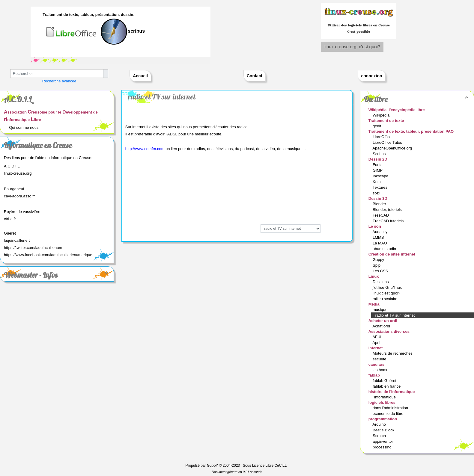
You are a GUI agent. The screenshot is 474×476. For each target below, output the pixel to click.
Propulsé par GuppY (202, 466)
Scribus (380, 154)
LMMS (379, 237)
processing (383, 447)
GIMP (378, 170)
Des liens (381, 282)
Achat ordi (382, 326)
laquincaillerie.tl (17, 240)
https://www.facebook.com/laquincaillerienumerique (48, 255)
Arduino (380, 424)
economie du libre (389, 414)
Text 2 (35, 60)
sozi (377, 193)
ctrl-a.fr (10, 219)
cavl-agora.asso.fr (19, 196)
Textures (381, 187)
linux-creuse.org (18, 173)
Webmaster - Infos (57, 275)
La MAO (380, 243)
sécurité (380, 359)
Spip (377, 265)
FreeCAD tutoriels (389, 221)
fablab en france (387, 386)
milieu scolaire (386, 299)
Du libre (417, 99)
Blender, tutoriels (388, 210)
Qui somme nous (24, 127)
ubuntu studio (385, 249)
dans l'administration (391, 408)
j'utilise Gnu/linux (388, 287)
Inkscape (381, 176)
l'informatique (385, 397)
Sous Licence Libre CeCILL (265, 466)
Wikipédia (382, 115)
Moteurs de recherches (393, 353)
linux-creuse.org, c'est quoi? (352, 47)
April (377, 343)
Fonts (378, 165)
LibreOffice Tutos (388, 142)
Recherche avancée (59, 81)
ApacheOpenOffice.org (393, 148)
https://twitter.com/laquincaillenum (33, 248)
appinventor (383, 441)
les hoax (380, 370)
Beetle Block (384, 430)
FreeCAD (381, 215)
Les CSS (381, 271)
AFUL (378, 337)
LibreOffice (383, 137)
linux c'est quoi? (387, 293)
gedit (377, 126)
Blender (380, 204)
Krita (377, 182)
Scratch (380, 436)
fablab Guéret (385, 381)
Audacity (380, 232)
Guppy (379, 260)
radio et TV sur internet (162, 97)
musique (381, 310)
